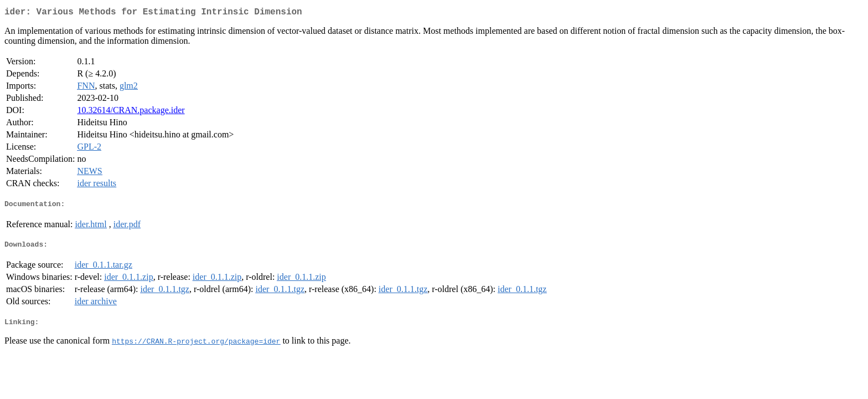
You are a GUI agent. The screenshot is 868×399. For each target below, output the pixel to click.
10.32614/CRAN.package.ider (131, 112)
